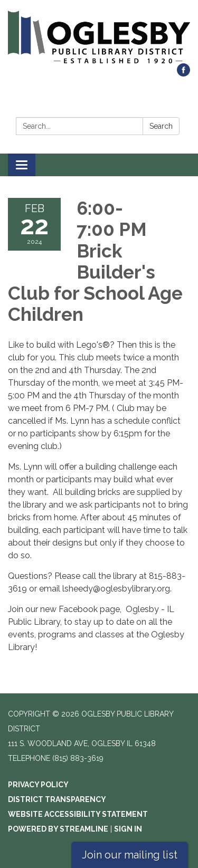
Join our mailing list (130, 855)
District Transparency (57, 799)
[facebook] (183, 74)
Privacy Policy (38, 785)
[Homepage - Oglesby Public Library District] (99, 37)
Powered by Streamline (58, 829)
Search (161, 126)
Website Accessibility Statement (78, 814)
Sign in (128, 829)
